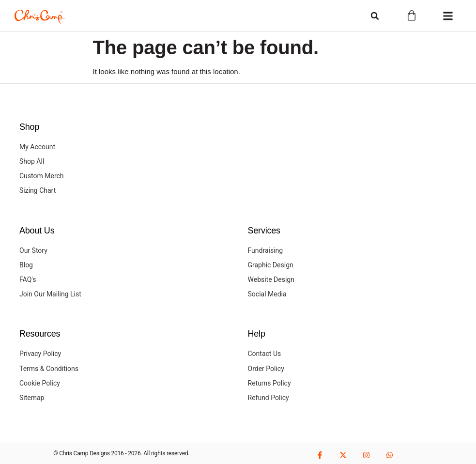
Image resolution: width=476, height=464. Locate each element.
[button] (375, 16)
